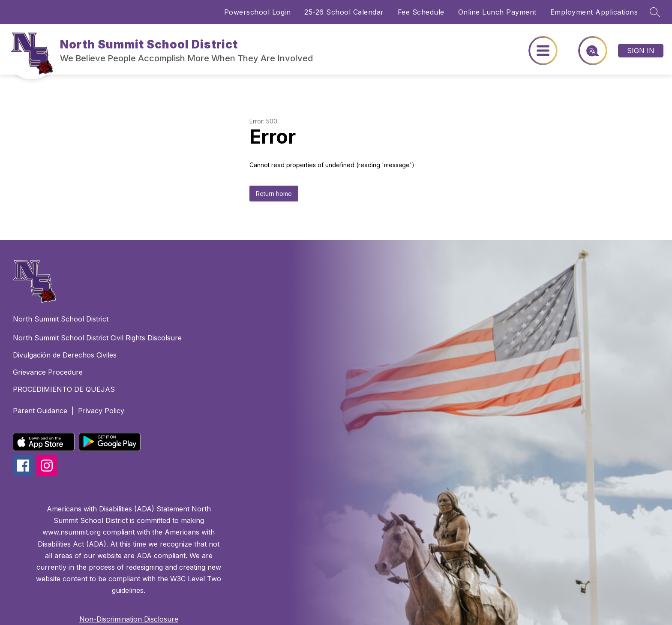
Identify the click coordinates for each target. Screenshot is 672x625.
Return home (274, 194)
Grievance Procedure (48, 372)
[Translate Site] (588, 51)
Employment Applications (594, 12)
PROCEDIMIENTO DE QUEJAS (64, 389)
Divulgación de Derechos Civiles (65, 355)
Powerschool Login (258, 12)
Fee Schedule (421, 12)
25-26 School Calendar (344, 12)
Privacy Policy (101, 411)
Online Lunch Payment (497, 12)
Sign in (641, 51)
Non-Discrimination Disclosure (129, 619)
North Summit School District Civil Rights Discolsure (97, 338)
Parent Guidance (40, 411)
